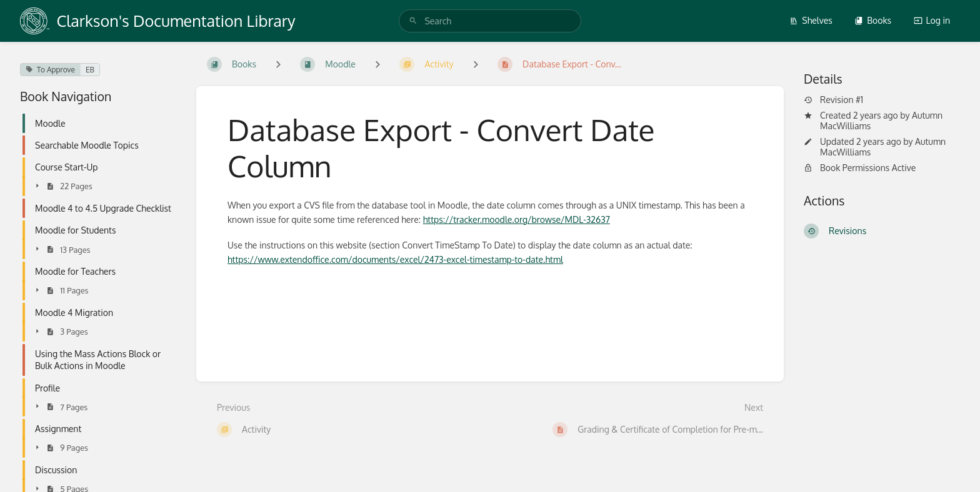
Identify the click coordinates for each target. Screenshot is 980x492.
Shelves (811, 20)
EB (90, 70)
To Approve (50, 70)
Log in (932, 20)
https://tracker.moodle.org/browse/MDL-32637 (517, 219)
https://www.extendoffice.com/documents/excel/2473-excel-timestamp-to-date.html (395, 259)
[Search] (413, 21)
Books (873, 20)
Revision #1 (833, 100)
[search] (490, 21)
